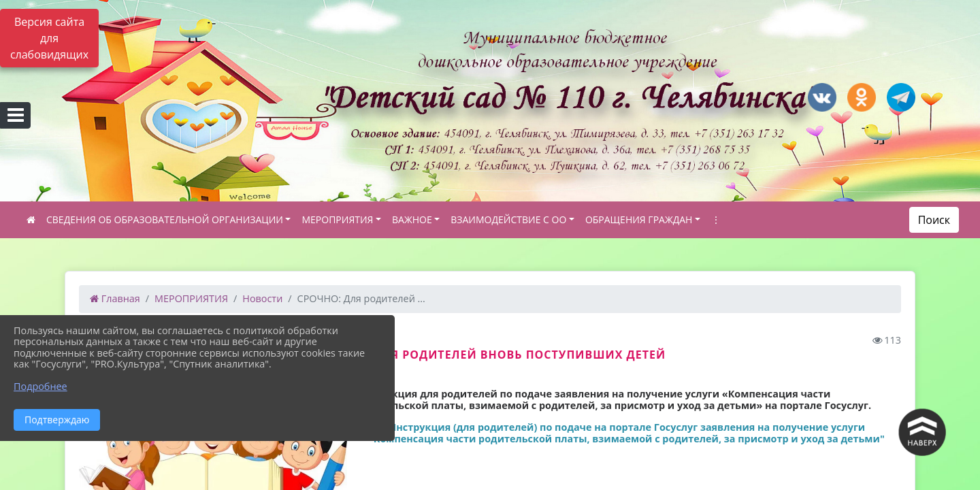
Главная (115, 298)
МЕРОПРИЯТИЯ (337, 219)
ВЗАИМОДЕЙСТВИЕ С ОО (508, 219)
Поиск (934, 220)
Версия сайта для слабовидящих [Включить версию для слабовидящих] (49, 38)
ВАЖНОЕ (412, 219)
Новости (262, 298)
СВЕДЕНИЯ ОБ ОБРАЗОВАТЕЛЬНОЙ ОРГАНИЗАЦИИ (165, 219)
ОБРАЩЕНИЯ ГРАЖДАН (639, 219)
